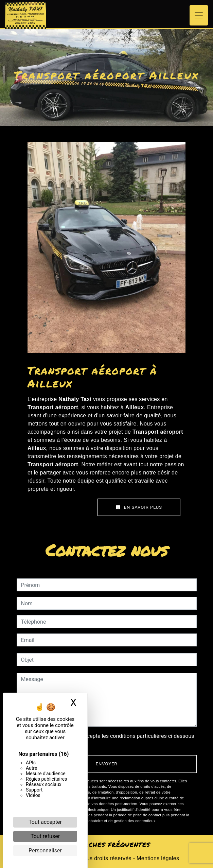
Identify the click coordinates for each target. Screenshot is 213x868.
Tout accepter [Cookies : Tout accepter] (45, 822)
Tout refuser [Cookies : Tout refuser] (45, 836)
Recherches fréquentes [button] (106, 845)
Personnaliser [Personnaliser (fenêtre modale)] (45, 850)
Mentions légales (157, 858)
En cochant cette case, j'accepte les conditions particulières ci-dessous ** (109, 740)
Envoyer (107, 764)
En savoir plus (139, 507)
